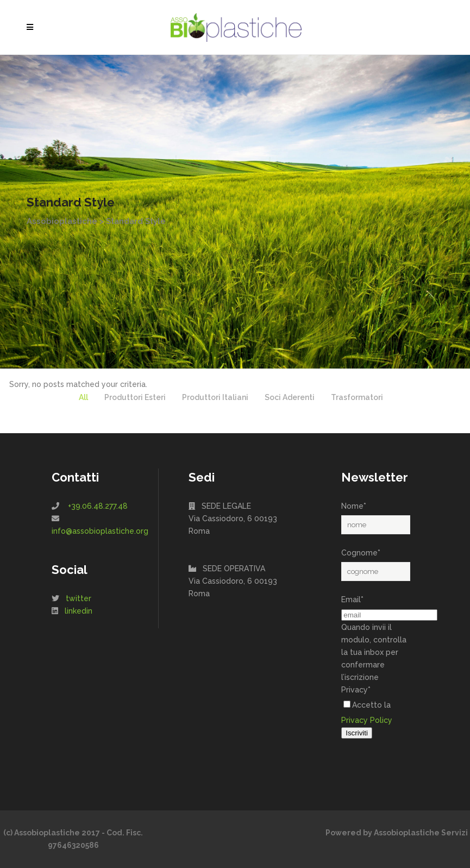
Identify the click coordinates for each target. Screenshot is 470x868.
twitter (79, 598)
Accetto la (367, 705)
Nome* (354, 506)
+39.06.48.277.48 (98, 506)
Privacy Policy (367, 720)
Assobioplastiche (62, 221)
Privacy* (356, 690)
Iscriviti (357, 733)
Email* (352, 600)
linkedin (79, 611)
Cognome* (361, 553)
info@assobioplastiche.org (100, 531)
